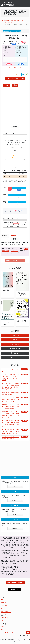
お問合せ (3, 630)
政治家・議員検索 (15, 349)
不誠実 (19, 51)
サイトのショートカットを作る (15, 583)
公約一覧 (15, 340)
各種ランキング (15, 358)
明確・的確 (8, 47)
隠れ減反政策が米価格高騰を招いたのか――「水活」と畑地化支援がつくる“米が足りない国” (11, 432)
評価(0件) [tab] (14, 236)
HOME (2, 600)
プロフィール (15, 335)
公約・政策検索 (15, 353)
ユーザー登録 (5, 618)
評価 (6, 85)
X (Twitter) (14, 590)
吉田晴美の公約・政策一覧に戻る (15, 78)
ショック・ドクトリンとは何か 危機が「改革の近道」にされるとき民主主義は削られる (11, 400)
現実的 (6, 49)
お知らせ (3, 626)
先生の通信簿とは (6, 612)
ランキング (17, 501)
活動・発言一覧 (15, 344)
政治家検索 (4, 606)
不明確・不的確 (21, 47)
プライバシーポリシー (7, 633)
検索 (18, 487)
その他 (6, 53)
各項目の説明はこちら (15, 68)
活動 (15, 85)
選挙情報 (17, 529)
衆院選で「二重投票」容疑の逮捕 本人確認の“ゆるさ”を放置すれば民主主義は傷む (11, 407)
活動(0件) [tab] (5, 236)
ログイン (14, 251)
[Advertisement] (15, 107)
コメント (5, 56)
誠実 (6, 51)
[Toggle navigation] (27, 4)
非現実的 (20, 49)
